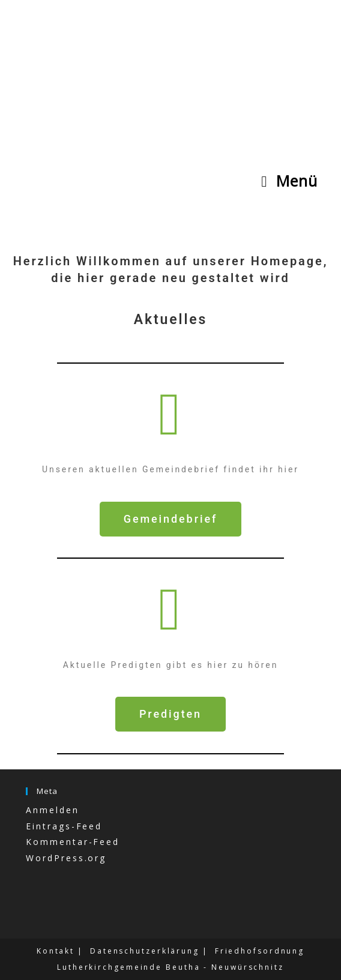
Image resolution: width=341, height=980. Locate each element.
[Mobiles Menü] (289, 181)
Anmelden (52, 810)
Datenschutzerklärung (145, 951)
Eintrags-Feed (64, 826)
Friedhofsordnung (260, 951)
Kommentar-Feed (73, 842)
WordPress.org (66, 858)
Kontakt (56, 951)
